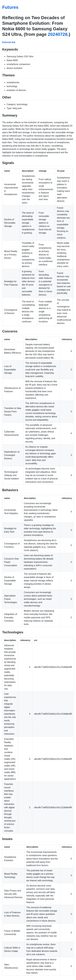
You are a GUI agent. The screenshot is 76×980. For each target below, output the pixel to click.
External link (9, 42)
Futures (10, 7)
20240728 (58, 34)
